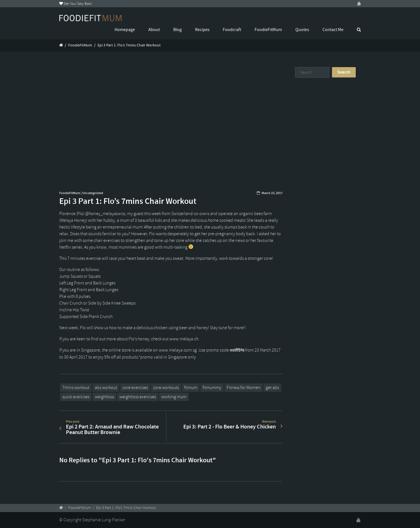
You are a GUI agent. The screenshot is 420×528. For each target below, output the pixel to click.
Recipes (202, 30)
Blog (177, 30)
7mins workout (76, 388)
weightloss (104, 397)
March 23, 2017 (272, 193)
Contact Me (333, 30)
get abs (272, 388)
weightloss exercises (138, 397)
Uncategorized (93, 193)
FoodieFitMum (268, 30)
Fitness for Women (244, 388)
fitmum (191, 388)
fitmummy (212, 388)
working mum (174, 397)
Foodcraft (232, 30)
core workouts (166, 388)
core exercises (135, 388)
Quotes (302, 30)
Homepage (125, 30)
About (154, 30)
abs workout (106, 388)
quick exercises (76, 397)
